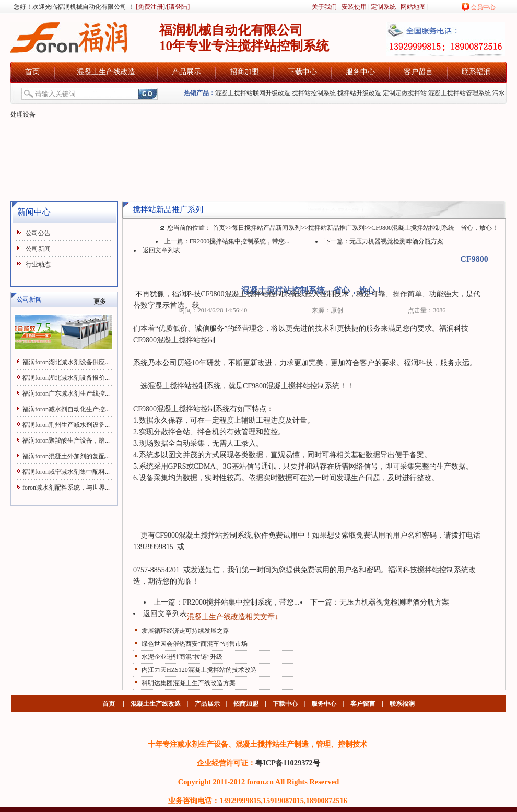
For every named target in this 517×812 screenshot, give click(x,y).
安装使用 (354, 7)
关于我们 (324, 7)
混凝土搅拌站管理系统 (460, 93)
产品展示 (186, 72)
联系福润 (476, 72)
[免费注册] (150, 7)
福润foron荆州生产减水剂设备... (66, 425)
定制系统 (383, 7)
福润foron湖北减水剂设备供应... (66, 362)
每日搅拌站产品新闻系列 (266, 228)
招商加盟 (244, 72)
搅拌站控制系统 (314, 93)
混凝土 (236, 294)
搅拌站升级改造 (359, 93)
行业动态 (38, 264)
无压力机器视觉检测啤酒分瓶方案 (396, 241)
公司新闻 (38, 249)
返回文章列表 (161, 250)
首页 (32, 72)
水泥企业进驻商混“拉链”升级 (182, 657)
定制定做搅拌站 (405, 93)
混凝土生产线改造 (106, 72)
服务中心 (360, 72)
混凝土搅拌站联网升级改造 (253, 93)
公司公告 (38, 233)
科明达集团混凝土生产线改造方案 (189, 683)
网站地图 (413, 7)
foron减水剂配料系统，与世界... (66, 488)
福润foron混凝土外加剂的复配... (66, 456)
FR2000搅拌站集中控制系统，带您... (240, 241)
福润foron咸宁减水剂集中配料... (66, 472)
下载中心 (302, 72)
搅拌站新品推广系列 (336, 228)
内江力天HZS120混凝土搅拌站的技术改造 (199, 670)
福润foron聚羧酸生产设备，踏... (66, 440)
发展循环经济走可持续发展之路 (185, 631)
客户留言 (418, 72)
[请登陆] (178, 7)
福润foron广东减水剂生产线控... (66, 393)
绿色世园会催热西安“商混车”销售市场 (195, 644)
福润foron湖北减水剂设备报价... (66, 378)
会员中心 (483, 7)
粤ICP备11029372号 (288, 763)
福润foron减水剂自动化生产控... (66, 409)
